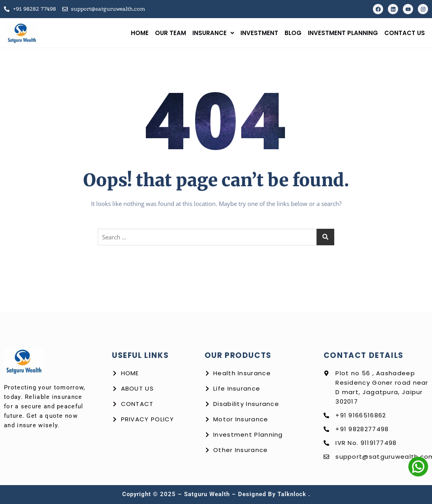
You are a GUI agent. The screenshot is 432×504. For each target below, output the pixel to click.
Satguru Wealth (208, 494)
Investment (259, 33)
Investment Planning (343, 33)
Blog (293, 33)
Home (140, 33)
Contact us (405, 33)
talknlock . (294, 494)
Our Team (170, 33)
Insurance (213, 33)
